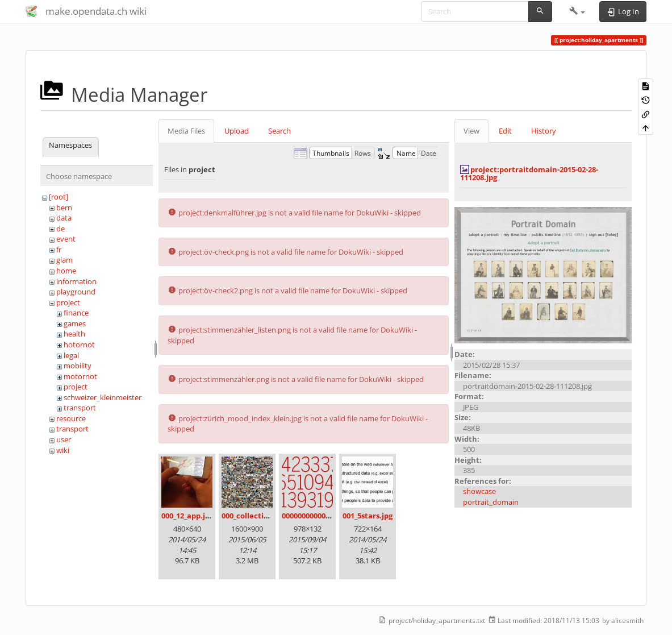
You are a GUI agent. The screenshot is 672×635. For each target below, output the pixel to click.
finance (76, 313)
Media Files (186, 131)
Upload (237, 131)
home (66, 271)
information (76, 281)
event (66, 239)
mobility (78, 366)
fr (59, 250)
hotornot (79, 345)
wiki (63, 450)
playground (76, 292)
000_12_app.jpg (187, 516)
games (75, 323)
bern (64, 207)
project (68, 302)
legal (71, 355)
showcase (479, 491)
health (74, 334)
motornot (80, 376)
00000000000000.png (318, 516)
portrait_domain (491, 502)
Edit (505, 131)
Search (279, 131)
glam (64, 260)
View (471, 131)
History (544, 131)
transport (80, 408)
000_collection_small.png (267, 516)
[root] (59, 197)
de (60, 229)
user (64, 439)
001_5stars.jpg (368, 516)
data (64, 218)
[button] (577, 11)
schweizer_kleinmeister (103, 397)
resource (71, 418)
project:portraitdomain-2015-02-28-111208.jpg (529, 173)
